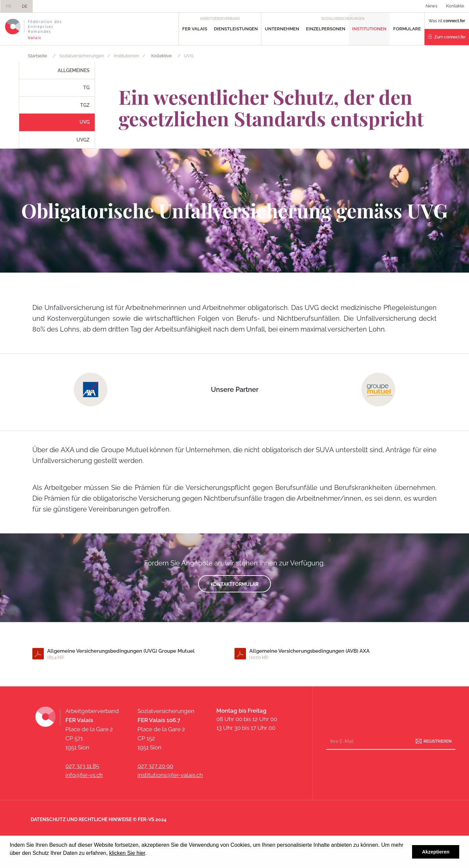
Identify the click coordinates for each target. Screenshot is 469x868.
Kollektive (162, 56)
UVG (85, 122)
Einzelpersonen (326, 29)
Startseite (38, 56)
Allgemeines (74, 70)
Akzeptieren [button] (436, 852)
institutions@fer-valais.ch (170, 775)
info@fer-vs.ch (84, 775)
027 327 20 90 (155, 766)
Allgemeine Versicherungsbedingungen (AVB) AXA (335, 654)
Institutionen (369, 29)
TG (86, 88)
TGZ (85, 105)
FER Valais (195, 29)
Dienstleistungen (236, 29)
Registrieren (437, 741)
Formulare (407, 29)
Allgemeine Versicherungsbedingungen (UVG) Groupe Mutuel (133, 654)
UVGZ (83, 140)
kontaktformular (234, 584)
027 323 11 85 (82, 766)
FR (9, 6)
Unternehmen (282, 29)
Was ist (447, 21)
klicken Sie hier (127, 853)
